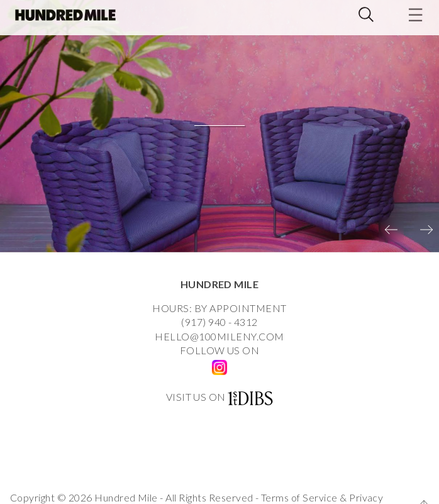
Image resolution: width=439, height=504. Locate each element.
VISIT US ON (196, 397)
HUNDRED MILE (220, 284)
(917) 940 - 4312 (219, 322)
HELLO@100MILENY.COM (219, 336)
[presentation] (391, 230)
